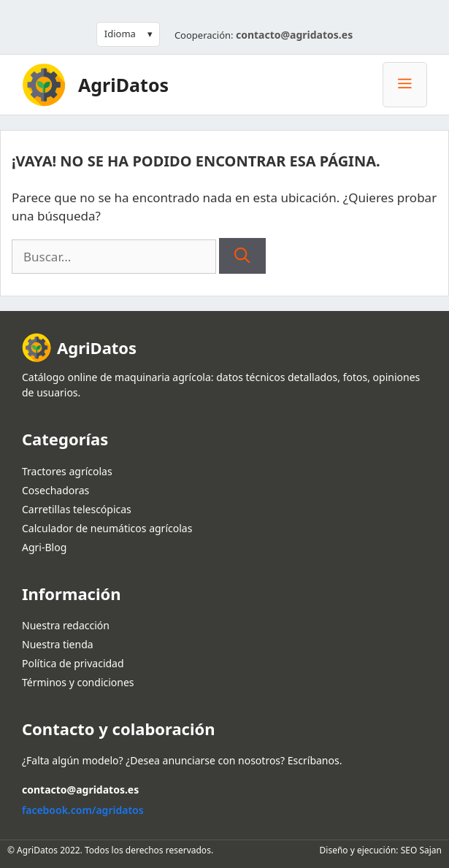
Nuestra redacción (66, 625)
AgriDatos (123, 85)
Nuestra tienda (58, 644)
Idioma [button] (120, 34)
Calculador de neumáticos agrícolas (107, 528)
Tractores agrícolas (67, 471)
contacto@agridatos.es (294, 35)
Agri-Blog (44, 547)
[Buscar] (242, 256)
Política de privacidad (73, 663)
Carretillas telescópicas (77, 509)
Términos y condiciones (78, 682)
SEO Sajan (421, 850)
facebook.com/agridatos (83, 810)
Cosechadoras (55, 490)
